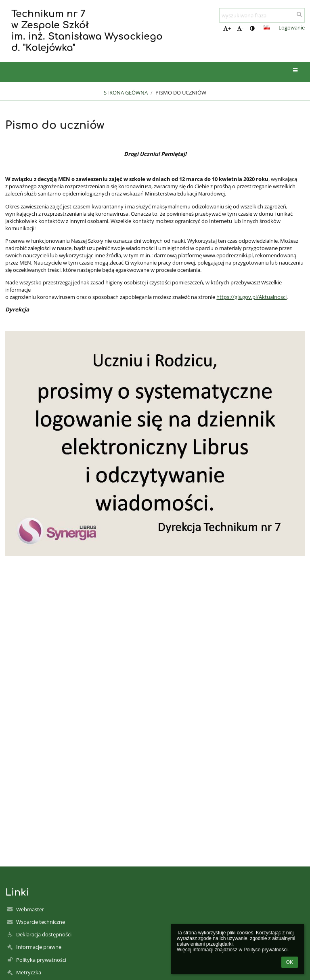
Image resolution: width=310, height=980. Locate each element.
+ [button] (227, 28)
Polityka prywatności (41, 960)
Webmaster (30, 909)
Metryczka (29, 972)
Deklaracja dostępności (44, 934)
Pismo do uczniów (181, 93)
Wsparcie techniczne (41, 922)
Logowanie (292, 27)
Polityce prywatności (265, 950)
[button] (267, 27)
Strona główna (126, 93)
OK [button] (290, 962)
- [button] (240, 28)
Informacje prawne (39, 947)
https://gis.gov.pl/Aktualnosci (251, 297)
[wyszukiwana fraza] (262, 15)
